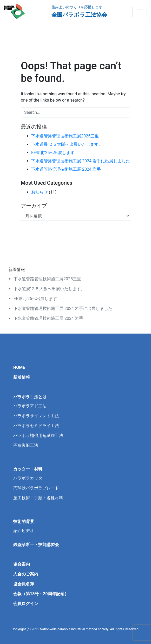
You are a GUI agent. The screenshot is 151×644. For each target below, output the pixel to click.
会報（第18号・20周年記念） (41, 594)
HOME (19, 367)
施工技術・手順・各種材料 (38, 498)
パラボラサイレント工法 (36, 416)
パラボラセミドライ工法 (36, 426)
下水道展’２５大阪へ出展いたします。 (67, 144)
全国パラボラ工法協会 (79, 15)
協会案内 (22, 564)
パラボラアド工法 (30, 406)
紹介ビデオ (24, 531)
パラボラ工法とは (30, 397)
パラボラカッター (30, 478)
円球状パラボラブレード (36, 488)
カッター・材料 (28, 469)
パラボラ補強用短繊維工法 (38, 436)
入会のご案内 (26, 574)
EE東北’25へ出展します (53, 153)
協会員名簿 (24, 584)
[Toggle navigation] (140, 12)
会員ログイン (26, 604)
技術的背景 (24, 522)
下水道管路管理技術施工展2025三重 (65, 136)
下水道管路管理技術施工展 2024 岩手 (66, 169)
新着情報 (22, 377)
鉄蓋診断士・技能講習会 (36, 545)
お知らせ (40, 192)
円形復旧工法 (26, 445)
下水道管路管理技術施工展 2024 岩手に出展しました (81, 161)
